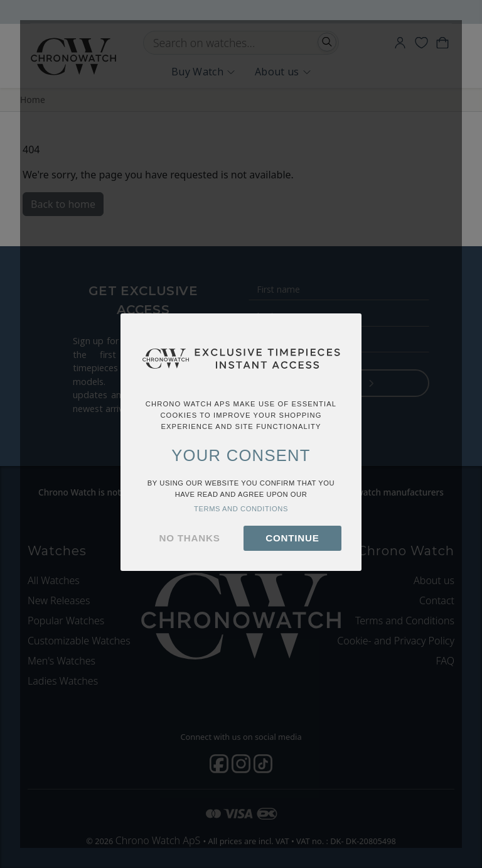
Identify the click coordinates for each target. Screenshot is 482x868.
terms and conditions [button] (241, 509)
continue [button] (292, 538)
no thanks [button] (190, 538)
